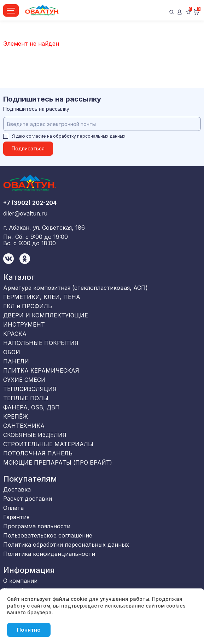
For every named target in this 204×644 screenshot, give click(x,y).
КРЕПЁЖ (16, 416)
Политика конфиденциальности (49, 554)
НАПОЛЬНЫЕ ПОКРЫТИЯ (41, 343)
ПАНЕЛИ (16, 361)
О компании (20, 581)
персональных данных (101, 136)
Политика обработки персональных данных (66, 545)
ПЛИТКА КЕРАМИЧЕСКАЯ (41, 370)
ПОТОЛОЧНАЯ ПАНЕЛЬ (38, 453)
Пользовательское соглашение (48, 535)
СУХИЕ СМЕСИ (24, 380)
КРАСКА (15, 334)
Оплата (13, 508)
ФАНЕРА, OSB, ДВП (31, 407)
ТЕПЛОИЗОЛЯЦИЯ (30, 389)
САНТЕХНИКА (24, 426)
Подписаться (28, 148)
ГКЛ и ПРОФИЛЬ (28, 306)
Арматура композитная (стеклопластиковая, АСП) (75, 288)
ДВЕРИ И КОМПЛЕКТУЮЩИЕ (46, 315)
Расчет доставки (28, 499)
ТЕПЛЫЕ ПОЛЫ (26, 398)
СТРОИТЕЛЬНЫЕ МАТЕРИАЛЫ (48, 444)
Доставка (17, 489)
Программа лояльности (37, 526)
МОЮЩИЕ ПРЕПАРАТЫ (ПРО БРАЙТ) (58, 462)
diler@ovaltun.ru (25, 213)
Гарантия (16, 517)
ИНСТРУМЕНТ (24, 324)
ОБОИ (12, 352)
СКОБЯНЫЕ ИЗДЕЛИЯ (35, 435)
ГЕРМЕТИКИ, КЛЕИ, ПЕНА (42, 297)
